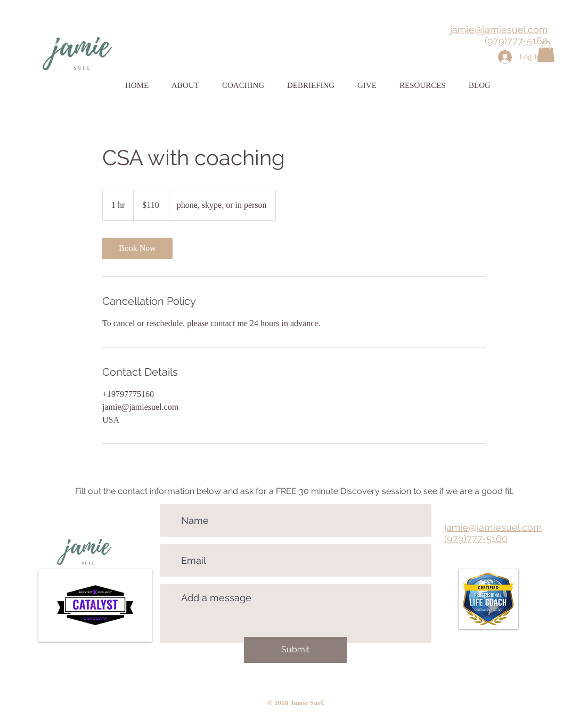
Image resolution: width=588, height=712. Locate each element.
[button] (546, 51)
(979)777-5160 (516, 41)
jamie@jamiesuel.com (499, 30)
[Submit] (295, 650)
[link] (137, 248)
